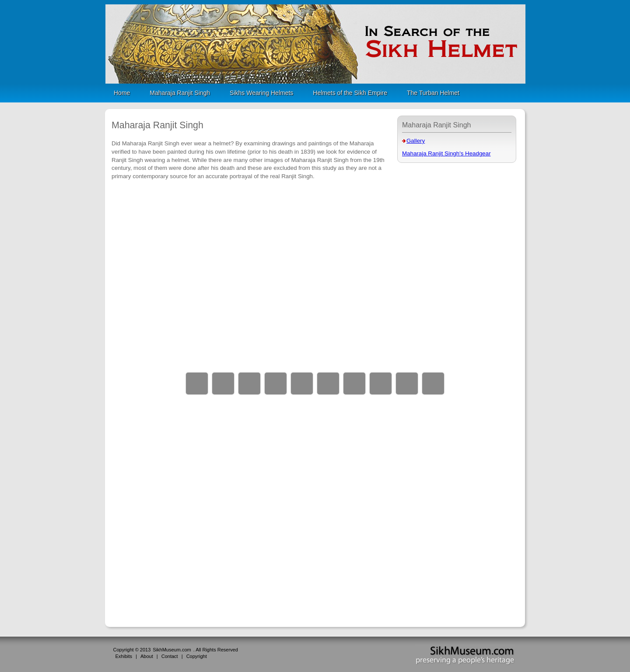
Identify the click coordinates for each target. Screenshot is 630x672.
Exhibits (124, 656)
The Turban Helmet (433, 93)
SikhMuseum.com (172, 650)
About (147, 656)
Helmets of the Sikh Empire (350, 93)
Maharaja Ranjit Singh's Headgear (446, 153)
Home (122, 93)
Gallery (416, 141)
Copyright (197, 656)
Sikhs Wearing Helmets (261, 93)
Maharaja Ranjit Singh (180, 93)
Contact (170, 656)
